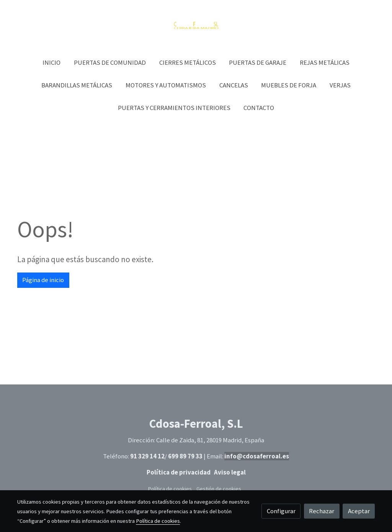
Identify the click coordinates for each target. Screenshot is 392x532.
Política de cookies (170, 489)
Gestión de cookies (219, 489)
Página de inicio (43, 280)
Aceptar (359, 511)
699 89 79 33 (185, 456)
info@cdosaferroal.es (257, 456)
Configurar (281, 511)
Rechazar (322, 511)
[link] (196, 26)
